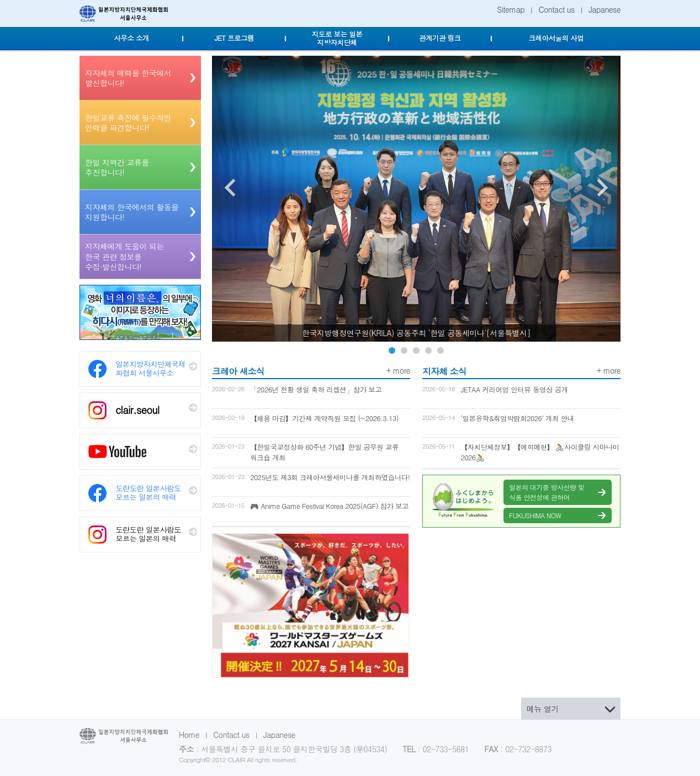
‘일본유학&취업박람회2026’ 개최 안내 (517, 418)
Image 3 (416, 350)
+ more (398, 370)
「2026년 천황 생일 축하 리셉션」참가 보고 (316, 390)
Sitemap (511, 9)
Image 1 (392, 350)
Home (189, 735)
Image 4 (428, 350)
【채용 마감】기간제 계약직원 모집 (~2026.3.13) (324, 418)
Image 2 (404, 350)
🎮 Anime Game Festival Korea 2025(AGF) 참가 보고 (329, 506)
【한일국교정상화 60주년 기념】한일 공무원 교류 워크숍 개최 (324, 452)
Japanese (604, 9)
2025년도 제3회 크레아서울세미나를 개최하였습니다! (330, 477)
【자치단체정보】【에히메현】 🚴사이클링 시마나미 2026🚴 (540, 452)
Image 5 (441, 350)
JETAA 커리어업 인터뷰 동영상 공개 (514, 390)
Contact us (557, 9)
